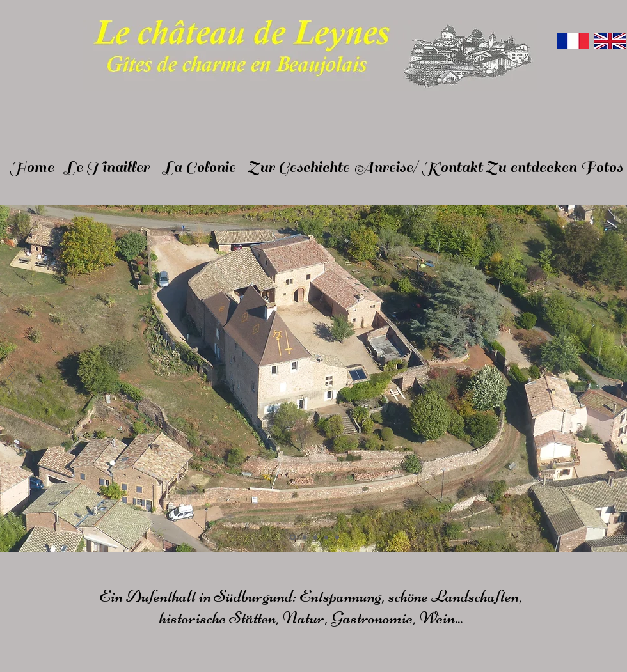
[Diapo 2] (305, 537)
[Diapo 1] (293, 537)
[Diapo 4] (326, 537)
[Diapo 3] (315, 537)
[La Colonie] (199, 168)
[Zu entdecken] (531, 168)
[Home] (32, 168)
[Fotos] (602, 168)
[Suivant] (618, 379)
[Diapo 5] (337, 537)
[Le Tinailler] (107, 168)
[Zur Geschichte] (298, 168)
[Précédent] (10, 379)
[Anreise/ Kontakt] (418, 168)
